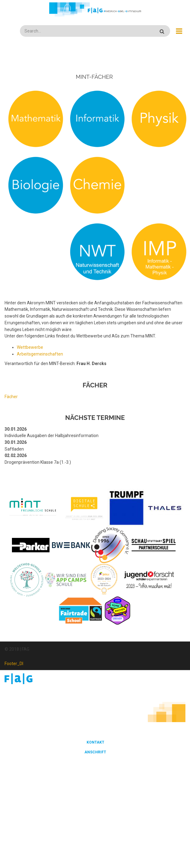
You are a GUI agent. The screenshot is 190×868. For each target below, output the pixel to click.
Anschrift (95, 752)
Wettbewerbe (30, 347)
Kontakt (95, 742)
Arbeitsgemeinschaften (40, 354)
